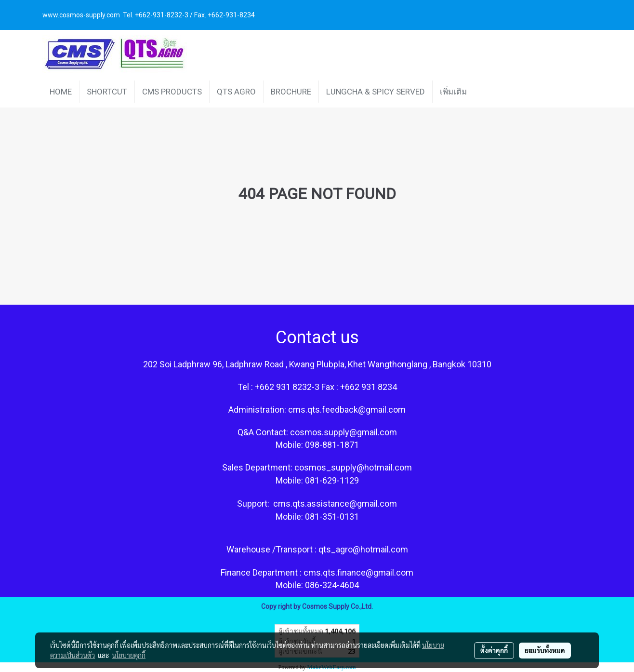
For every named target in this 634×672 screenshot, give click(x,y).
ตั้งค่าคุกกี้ (494, 650)
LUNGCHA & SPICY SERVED (376, 92)
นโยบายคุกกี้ (129, 655)
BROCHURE (291, 92)
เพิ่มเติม (453, 92)
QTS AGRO (236, 92)
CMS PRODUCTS (172, 92)
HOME (61, 92)
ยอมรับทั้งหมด (545, 650)
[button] (483, 92)
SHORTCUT (107, 92)
